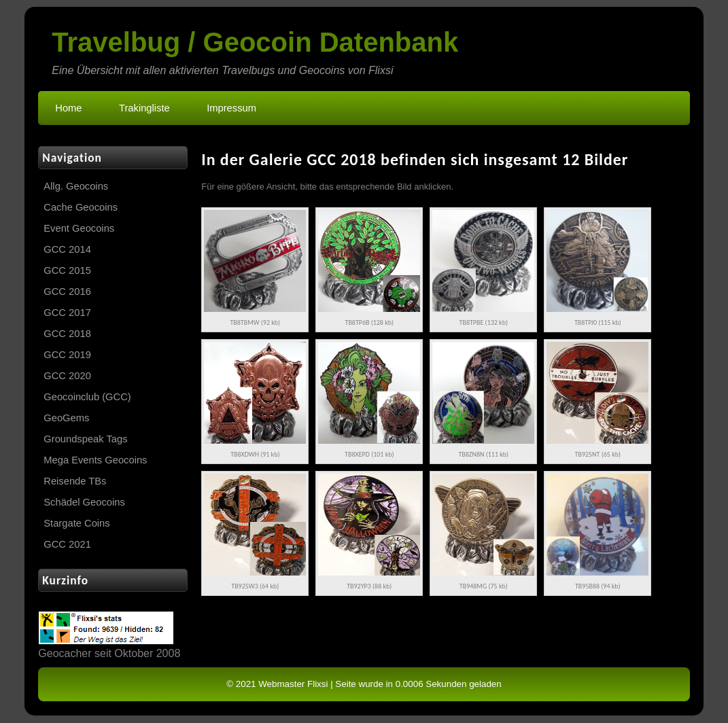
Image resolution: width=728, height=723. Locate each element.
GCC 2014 (67, 249)
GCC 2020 (67, 376)
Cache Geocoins (81, 207)
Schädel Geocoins (84, 502)
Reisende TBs (75, 481)
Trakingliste (144, 108)
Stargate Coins (76, 523)
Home (68, 108)
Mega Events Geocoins (95, 460)
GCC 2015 (67, 270)
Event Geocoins (79, 228)
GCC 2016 (67, 292)
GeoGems (66, 418)
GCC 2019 (67, 355)
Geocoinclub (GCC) (87, 397)
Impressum (231, 108)
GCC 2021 (67, 544)
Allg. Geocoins (76, 186)
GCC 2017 (67, 313)
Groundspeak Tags (85, 439)
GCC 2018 (67, 334)
